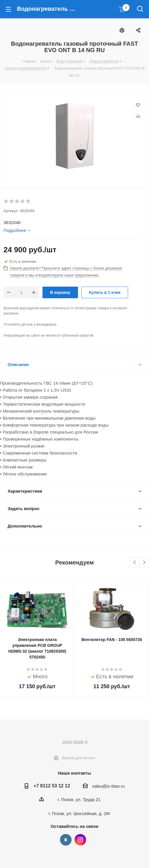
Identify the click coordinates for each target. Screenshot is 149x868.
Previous (135, 563)
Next (144, 563)
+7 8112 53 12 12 (52, 786)
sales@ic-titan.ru (109, 786)
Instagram (80, 840)
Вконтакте (66, 840)
